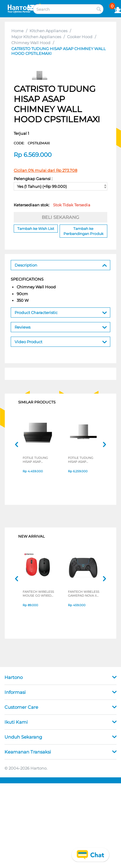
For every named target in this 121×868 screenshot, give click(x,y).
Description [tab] (61, 265)
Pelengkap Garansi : (33, 179)
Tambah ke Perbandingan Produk (83, 231)
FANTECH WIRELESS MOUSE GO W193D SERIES (38, 594)
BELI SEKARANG (61, 217)
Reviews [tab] (61, 327)
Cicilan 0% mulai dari (45, 170)
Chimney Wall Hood (31, 43)
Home (17, 31)
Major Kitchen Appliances (36, 37)
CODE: (32, 143)
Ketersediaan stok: (52, 205)
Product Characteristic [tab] (61, 312)
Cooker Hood (80, 37)
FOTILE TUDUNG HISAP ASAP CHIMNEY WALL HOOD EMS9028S (81, 460)
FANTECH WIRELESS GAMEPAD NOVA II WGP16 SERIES (84, 594)
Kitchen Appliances (48, 31)
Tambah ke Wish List (36, 229)
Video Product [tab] (61, 341)
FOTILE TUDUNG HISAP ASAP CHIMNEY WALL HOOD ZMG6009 (35, 460)
